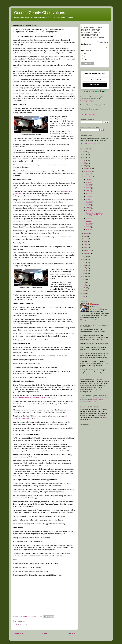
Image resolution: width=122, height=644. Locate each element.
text (85, 56)
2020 (84, 257)
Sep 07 (89, 218)
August (87, 233)
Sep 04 (89, 224)
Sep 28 (89, 179)
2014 (84, 274)
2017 (84, 265)
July (86, 236)
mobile (86, 59)
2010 (84, 285)
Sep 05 (89, 221)
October (87, 174)
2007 (84, 293)
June (86, 239)
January (87, 253)
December (88, 168)
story (105, 418)
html (85, 53)
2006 (84, 296)
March (87, 247)
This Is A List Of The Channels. (90, 144)
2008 (84, 291)
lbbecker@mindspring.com (89, 101)
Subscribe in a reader (88, 114)
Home (45, 633)
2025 (84, 154)
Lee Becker (96, 304)
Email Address (94, 44)
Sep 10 (89, 208)
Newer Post (18, 633)
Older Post (71, 633)
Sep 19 (89, 196)
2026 (84, 152)
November (88, 171)
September (88, 177)
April (86, 245)
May (86, 242)
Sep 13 (89, 205)
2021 (84, 166)
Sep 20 (89, 193)
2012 (84, 279)
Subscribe (95, 85)
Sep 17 (89, 199)
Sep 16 (89, 202)
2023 (84, 160)
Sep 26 (89, 182)
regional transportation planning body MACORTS (31, 398)
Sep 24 (89, 185)
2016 (84, 268)
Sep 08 (89, 211)
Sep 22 (89, 191)
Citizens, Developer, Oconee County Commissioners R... (95, 214)
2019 (84, 259)
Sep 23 (89, 188)
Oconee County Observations (40, 13)
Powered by (95, 91)
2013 (84, 276)
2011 (84, 282)
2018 (84, 262)
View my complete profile (89, 320)
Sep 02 (89, 230)
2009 (84, 288)
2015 (84, 271)
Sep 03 (89, 227)
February (88, 250)
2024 (84, 157)
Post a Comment (21, 625)
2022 (84, 163)
